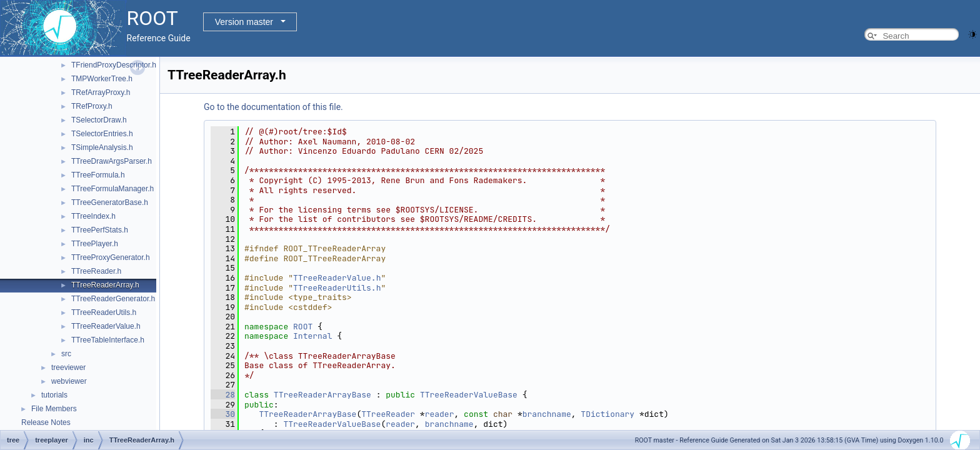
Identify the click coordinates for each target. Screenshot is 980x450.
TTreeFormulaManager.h (112, 189)
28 (223, 395)
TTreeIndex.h (93, 216)
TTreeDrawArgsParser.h (112, 161)
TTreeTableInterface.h (108, 340)
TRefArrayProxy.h (101, 92)
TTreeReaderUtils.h (104, 312)
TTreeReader (388, 414)
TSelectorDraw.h (99, 120)
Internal (312, 336)
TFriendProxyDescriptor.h (114, 65)
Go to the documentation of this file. (273, 107)
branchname (547, 414)
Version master (244, 22)
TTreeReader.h (96, 271)
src (66, 354)
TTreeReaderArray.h (105, 285)
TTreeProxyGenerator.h (111, 257)
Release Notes (46, 422)
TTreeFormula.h (98, 175)
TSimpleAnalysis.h (102, 147)
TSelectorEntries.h (102, 134)
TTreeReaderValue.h (106, 326)
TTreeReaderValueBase (469, 395)
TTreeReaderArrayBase (322, 395)
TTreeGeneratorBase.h (110, 202)
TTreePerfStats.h (100, 230)
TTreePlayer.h (95, 244)
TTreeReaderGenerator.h (113, 299)
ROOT (303, 327)
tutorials (54, 395)
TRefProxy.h (92, 106)
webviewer (69, 381)
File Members (54, 409)
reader (440, 414)
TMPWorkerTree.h (102, 79)
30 (223, 414)
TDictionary (607, 414)
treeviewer (68, 367)
